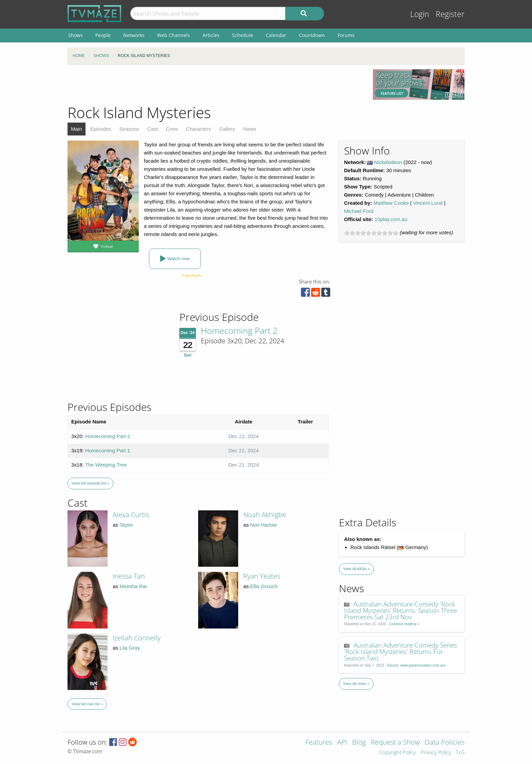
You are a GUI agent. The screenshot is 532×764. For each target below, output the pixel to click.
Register (450, 14)
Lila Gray (130, 648)
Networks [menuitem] (134, 35)
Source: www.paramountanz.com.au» (417, 665)
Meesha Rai (133, 586)
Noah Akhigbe (265, 515)
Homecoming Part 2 (239, 330)
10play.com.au (391, 219)
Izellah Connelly (137, 638)
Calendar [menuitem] (276, 35)
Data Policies (445, 743)
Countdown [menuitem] (312, 35)
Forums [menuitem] (346, 35)
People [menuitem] (103, 35)
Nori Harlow (263, 525)
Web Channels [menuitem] (174, 35)
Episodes (101, 129)
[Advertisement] (215, 85)
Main (77, 129)
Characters (198, 129)
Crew (172, 129)
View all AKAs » (356, 569)
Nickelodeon (388, 162)
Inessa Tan (129, 576)
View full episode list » (90, 483)
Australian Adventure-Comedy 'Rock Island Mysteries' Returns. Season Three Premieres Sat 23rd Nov (401, 610)
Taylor (126, 525)
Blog (359, 743)
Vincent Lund (428, 203)
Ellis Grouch (264, 586)
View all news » (356, 684)
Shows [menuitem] (75, 35)
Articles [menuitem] (211, 35)
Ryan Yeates (262, 576)
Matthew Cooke (391, 203)
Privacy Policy (436, 753)
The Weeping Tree (106, 465)
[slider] (371, 233)
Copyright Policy (397, 753)
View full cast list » (87, 704)
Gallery (227, 129)
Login (420, 14)
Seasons (129, 129)
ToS (460, 753)
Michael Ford (359, 211)
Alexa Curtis (131, 515)
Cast (153, 129)
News (250, 129)
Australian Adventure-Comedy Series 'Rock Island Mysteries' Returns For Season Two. (401, 651)
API (342, 743)
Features (319, 743)
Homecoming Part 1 (108, 450)
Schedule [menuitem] (243, 35)
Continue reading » (404, 624)
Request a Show (395, 743)
